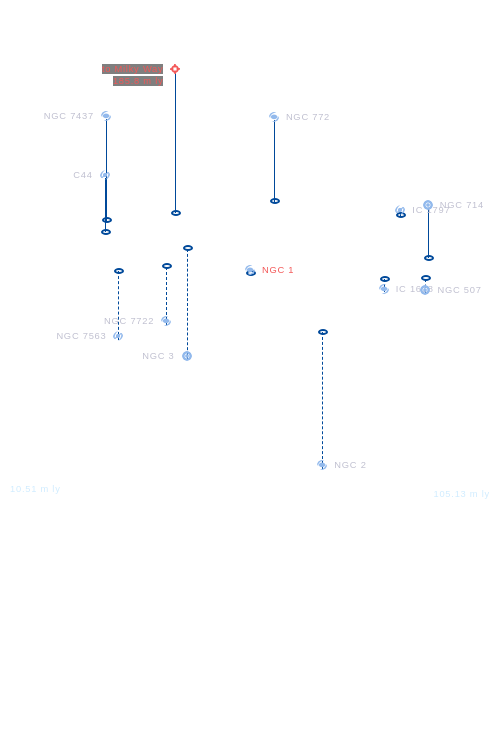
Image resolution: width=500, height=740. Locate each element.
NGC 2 (350, 465)
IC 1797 (431, 210)
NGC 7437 (69, 116)
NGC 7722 (129, 321)
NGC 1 (278, 270)
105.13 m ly (461, 494)
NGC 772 (308, 117)
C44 (82, 175)
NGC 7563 (81, 336)
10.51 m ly (35, 489)
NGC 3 (158, 356)
